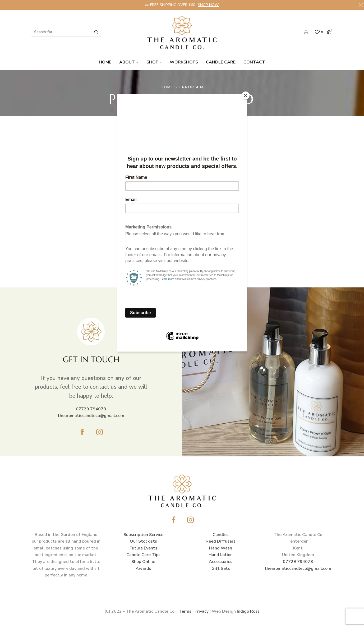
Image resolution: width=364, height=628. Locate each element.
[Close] (246, 95)
